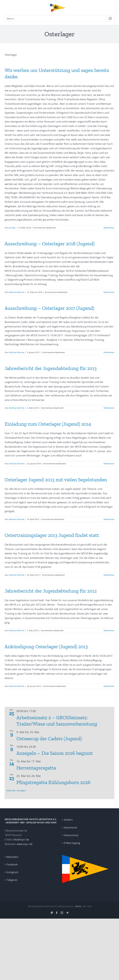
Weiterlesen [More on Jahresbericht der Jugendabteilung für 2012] (109, 630)
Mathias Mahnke (17, 292)
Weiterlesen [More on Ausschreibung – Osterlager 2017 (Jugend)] (109, 352)
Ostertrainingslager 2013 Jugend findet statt (52, 535)
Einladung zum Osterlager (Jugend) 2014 (48, 424)
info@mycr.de (21, 840)
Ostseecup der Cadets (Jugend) (49, 739)
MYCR (78, 906)
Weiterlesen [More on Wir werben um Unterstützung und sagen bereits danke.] (109, 228)
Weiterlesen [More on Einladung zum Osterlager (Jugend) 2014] (109, 464)
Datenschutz (71, 835)
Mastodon (12, 857)
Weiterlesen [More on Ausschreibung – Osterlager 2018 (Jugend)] (109, 292)
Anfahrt (68, 820)
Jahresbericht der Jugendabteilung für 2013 (51, 368)
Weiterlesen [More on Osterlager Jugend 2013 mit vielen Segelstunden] (109, 519)
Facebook (12, 864)
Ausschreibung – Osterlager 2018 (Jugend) (50, 244)
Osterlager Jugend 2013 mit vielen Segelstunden (56, 480)
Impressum (71, 827)
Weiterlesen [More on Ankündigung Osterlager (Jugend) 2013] (109, 686)
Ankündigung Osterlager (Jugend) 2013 (46, 647)
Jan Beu (12, 228)
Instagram (12, 872)
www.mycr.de (25, 844)
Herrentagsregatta (36, 768)
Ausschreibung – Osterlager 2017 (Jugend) (49, 308)
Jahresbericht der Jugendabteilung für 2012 (51, 591)
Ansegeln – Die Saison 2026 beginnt (55, 753)
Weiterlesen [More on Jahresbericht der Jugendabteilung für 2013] (109, 408)
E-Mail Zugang (72, 843)
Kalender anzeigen (16, 790)
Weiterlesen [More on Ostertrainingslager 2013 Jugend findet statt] (109, 575)
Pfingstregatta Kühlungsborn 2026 (53, 782)
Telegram (12, 880)
